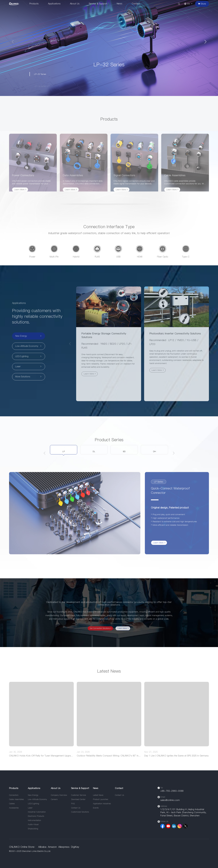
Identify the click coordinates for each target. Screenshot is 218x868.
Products (34, 4)
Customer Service (79, 795)
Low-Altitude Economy (37, 799)
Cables (12, 804)
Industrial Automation (37, 812)
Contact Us (76, 808)
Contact (136, 4)
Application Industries (102, 804)
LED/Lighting (33, 804)
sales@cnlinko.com (170, 800)
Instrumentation (34, 820)
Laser (30, 808)
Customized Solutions (80, 812)
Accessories (14, 808)
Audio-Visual (33, 824)
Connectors (14, 795)
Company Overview (59, 795)
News (119, 4)
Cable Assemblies (16, 799)
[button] (205, 42)
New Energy (33, 795)
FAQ (73, 804)
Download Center (78, 799)
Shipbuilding (33, 829)
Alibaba (42, 847)
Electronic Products (36, 816)
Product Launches (101, 799)
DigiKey (75, 847)
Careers (54, 799)
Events (96, 808)
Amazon (52, 847)
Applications (54, 4)
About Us (75, 4)
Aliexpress (64, 847)
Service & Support (98, 4)
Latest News (98, 795)
